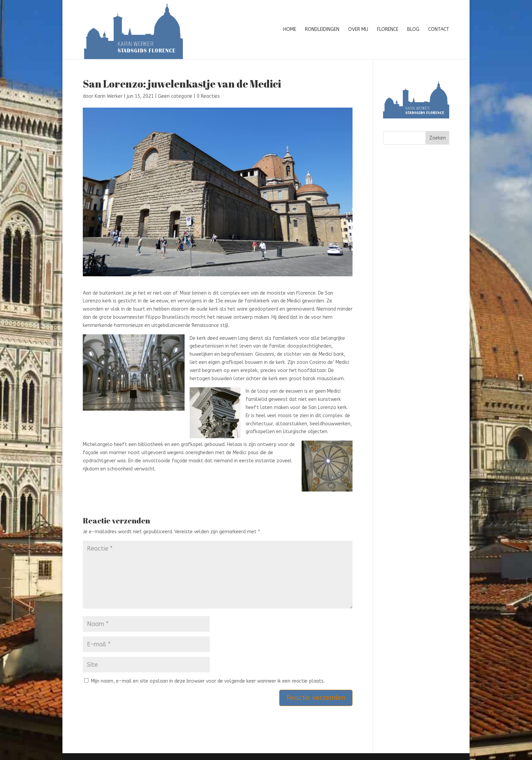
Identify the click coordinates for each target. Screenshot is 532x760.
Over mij (358, 30)
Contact (439, 30)
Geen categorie (175, 96)
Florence (388, 30)
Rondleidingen (322, 30)
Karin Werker (109, 96)
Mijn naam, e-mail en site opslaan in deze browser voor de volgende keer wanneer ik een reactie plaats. (208, 681)
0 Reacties (208, 96)
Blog (413, 30)
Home (290, 30)
